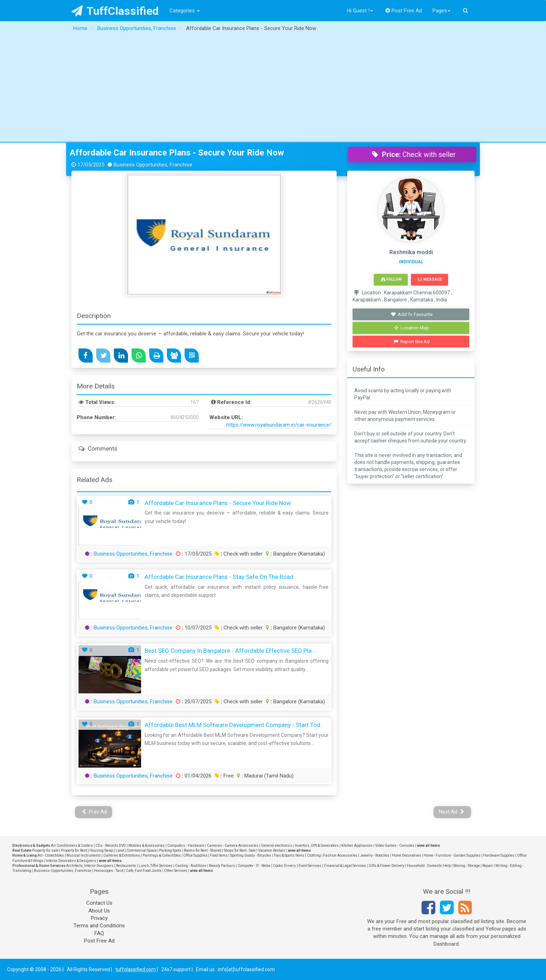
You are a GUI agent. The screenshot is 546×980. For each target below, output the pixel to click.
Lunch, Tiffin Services (156, 866)
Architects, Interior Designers (90, 866)
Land (120, 850)
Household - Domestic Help (429, 866)
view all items (428, 846)
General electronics (277, 846)
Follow (391, 279)
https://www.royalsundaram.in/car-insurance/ (279, 425)
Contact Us (99, 903)
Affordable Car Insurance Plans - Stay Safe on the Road (219, 577)
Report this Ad (412, 342)
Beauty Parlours (222, 866)
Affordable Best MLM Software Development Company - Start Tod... (235, 725)
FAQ (99, 933)
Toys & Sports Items (289, 855)
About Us (99, 911)
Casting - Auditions (191, 866)
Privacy (99, 918)
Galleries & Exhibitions (122, 855)
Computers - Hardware (186, 846)
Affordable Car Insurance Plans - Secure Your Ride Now (177, 153)
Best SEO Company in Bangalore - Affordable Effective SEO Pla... (230, 651)
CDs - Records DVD (111, 846)
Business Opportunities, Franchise (133, 554)
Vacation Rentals (272, 850)
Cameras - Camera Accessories (233, 846)
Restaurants (126, 866)
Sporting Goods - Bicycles (251, 855)
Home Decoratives (406, 855)
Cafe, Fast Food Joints (144, 871)
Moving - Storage (467, 866)
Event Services (310, 866)
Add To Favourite (412, 314)
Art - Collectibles (51, 855)
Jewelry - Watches (375, 855)
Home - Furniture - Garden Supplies (452, 855)
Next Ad (452, 812)
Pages (442, 11)
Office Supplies (195, 855)
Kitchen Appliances (357, 846)
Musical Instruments (84, 855)
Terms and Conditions (99, 926)
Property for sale (45, 850)
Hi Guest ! (360, 11)
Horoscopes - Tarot (109, 871)
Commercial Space (142, 850)
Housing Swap (101, 850)
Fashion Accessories (340, 855)
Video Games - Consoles (395, 846)
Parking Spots (170, 850)
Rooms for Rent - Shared (203, 850)
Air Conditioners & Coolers (72, 846)
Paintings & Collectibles (162, 855)
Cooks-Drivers (284, 866)
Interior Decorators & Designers (71, 861)
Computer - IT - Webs (254, 866)
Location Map (412, 328)
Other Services (176, 871)
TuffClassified (115, 11)
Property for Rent (74, 850)
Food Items (219, 855)
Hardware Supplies (499, 855)
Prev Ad (95, 812)
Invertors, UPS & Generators (317, 846)
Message (430, 279)
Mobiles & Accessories (147, 846)
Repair (488, 866)
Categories (185, 11)
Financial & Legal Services (345, 866)
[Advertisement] (273, 89)
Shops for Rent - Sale (240, 850)
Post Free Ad (404, 11)
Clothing (314, 855)
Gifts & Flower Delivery (387, 866)
